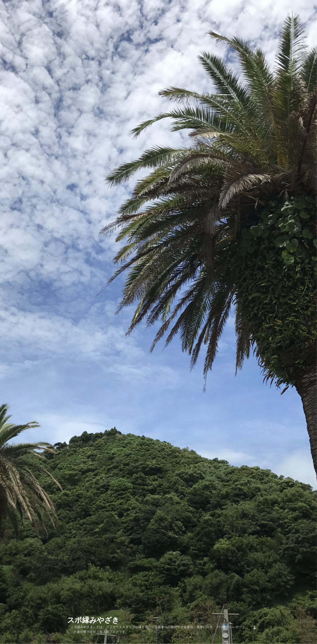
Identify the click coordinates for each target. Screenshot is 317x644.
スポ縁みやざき (93, 620)
